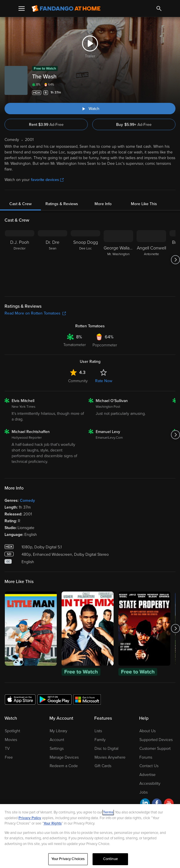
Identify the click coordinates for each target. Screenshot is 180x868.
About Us (147, 731)
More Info (103, 204)
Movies (11, 740)
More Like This (144, 204)
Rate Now (104, 381)
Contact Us (149, 766)
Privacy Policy (30, 818)
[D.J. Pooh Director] (20, 260)
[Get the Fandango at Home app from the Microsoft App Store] (87, 699)
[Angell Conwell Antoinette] (151, 260)
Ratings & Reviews (62, 204)
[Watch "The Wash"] (90, 109)
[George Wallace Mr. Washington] (118, 260)
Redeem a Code (64, 766)
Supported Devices (156, 740)
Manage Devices (64, 757)
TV (7, 749)
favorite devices (47, 180)
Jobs (144, 792)
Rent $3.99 (46, 125)
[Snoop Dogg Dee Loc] (85, 260)
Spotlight (12, 731)
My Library (58, 731)
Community (78, 381)
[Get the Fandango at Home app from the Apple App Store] (20, 699)
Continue (110, 859)
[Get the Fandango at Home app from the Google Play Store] (55, 699)
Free (9, 757)
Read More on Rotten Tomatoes (35, 313)
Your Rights (53, 823)
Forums (146, 757)
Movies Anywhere (110, 757)
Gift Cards (103, 766)
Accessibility (150, 783)
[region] (90, 836)
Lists (98, 731)
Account (57, 740)
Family (100, 740)
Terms (108, 812)
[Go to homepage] (66, 9)
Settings (57, 749)
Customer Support (155, 749)
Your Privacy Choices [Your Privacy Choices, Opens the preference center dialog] (68, 859)
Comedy (27, 500)
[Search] (159, 9)
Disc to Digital (106, 749)
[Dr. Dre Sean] (53, 260)
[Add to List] (172, 93)
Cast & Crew (20, 204)
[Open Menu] (22, 9)
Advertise (147, 775)
